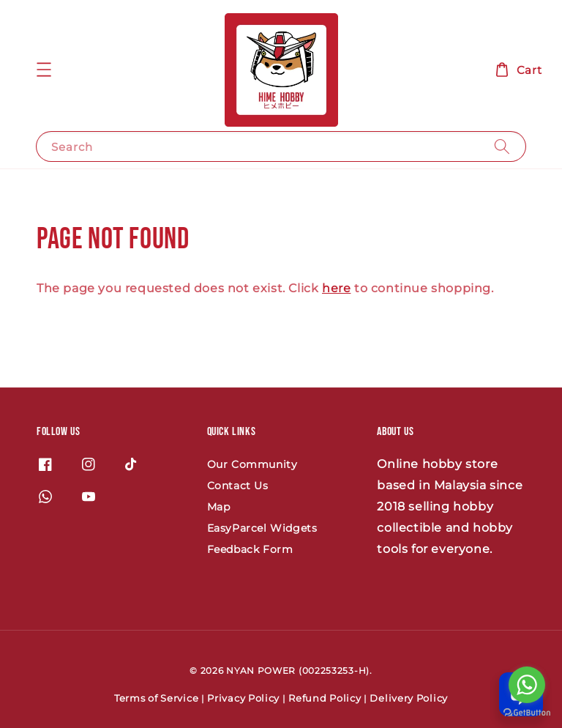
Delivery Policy (409, 698)
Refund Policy (325, 698)
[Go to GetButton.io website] (527, 713)
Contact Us (238, 486)
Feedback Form (250, 549)
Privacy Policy (243, 698)
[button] (44, 70)
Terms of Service (156, 698)
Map (219, 507)
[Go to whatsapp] (527, 685)
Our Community (252, 464)
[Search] (502, 146)
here (336, 288)
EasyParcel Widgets (262, 528)
